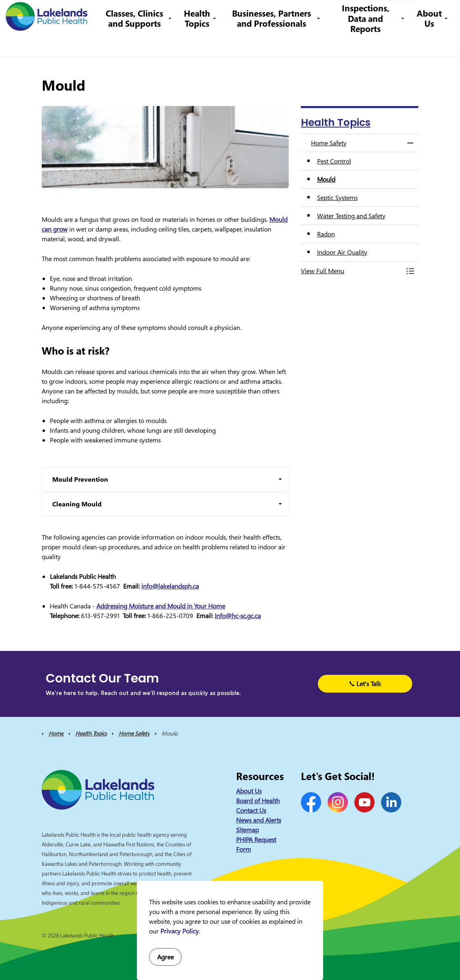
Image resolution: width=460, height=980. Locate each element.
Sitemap (247, 830)
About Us (429, 42)
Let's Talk (365, 684)
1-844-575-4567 (256, 14)
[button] (351, 271)
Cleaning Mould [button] (77, 504)
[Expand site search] (442, 14)
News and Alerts (259, 820)
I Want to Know (392, 14)
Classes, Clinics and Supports (143, 42)
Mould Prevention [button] (80, 479)
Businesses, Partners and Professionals (276, 42)
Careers (213, 14)
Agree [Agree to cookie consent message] (165, 957)
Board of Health (258, 801)
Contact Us (180, 14)
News (151, 14)
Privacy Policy (180, 931)
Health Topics (204, 42)
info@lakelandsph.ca (319, 14)
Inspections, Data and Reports (367, 43)
